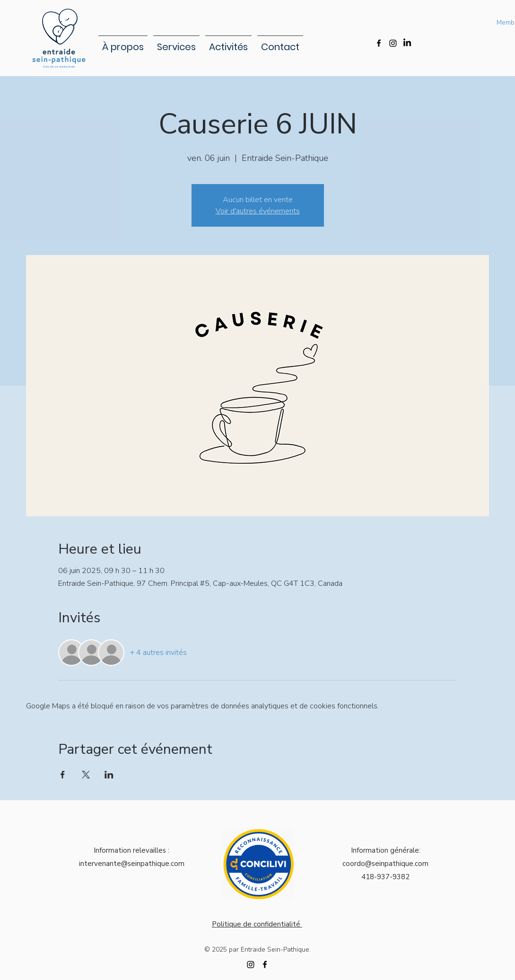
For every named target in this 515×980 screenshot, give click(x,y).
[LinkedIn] (407, 43)
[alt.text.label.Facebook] (379, 43)
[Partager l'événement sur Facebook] (63, 775)
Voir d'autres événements (258, 211)
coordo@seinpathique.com (385, 864)
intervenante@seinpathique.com (132, 864)
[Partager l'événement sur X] (86, 775)
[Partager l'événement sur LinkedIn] (109, 775)
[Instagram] (393, 43)
